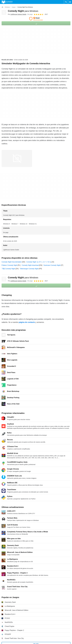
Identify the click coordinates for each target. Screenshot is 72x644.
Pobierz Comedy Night (9, 265)
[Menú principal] (70, 2)
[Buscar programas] (66, 2)
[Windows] (7, 7)
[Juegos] (14, 7)
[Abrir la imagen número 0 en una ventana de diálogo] (17, 158)
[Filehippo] (7, 2)
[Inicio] (2, 7)
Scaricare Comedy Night (52, 265)
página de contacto (27, 322)
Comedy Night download (30, 265)
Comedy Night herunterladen (12, 262)
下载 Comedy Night (8, 269)
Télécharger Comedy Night (29, 269)
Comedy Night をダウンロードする (39, 262)
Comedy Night (23, 11)
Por (17, 14)
